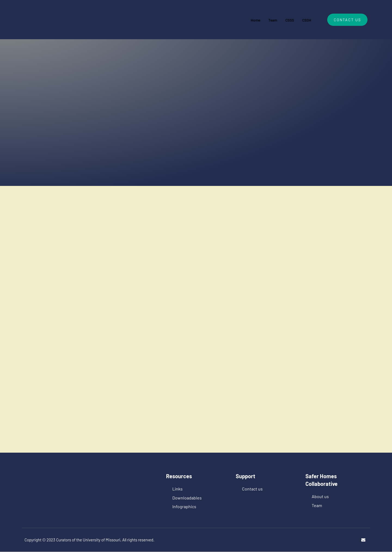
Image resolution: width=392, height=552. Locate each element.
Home (252, 20)
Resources (179, 476)
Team (270, 20)
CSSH (306, 20)
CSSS (288, 20)
